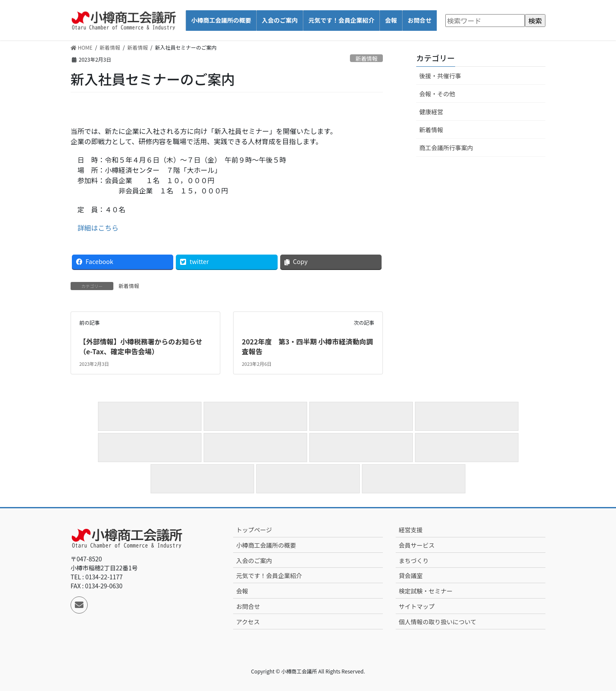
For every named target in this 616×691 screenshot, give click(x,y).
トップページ (254, 530)
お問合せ (248, 606)
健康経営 (431, 112)
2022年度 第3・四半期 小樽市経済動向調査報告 (307, 346)
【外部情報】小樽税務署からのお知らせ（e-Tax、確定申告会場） (141, 346)
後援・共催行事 (440, 76)
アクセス (248, 622)
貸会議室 (411, 575)
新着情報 (366, 58)
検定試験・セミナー (426, 591)
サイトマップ (417, 606)
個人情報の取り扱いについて (438, 622)
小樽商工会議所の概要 (266, 545)
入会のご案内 (254, 561)
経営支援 (411, 530)
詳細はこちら (98, 228)
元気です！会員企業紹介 (269, 575)
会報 (242, 591)
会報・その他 (437, 94)
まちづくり (414, 561)
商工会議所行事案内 (446, 148)
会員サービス (417, 545)
